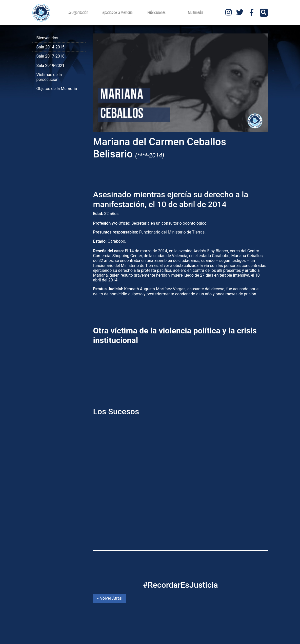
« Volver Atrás (109, 598)
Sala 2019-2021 (51, 66)
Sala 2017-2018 (51, 56)
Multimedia (195, 12)
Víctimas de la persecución (49, 77)
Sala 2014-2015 (51, 47)
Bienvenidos (47, 38)
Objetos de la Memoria (57, 89)
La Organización (78, 12)
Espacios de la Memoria (117, 12)
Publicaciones (156, 12)
